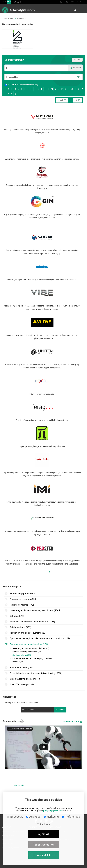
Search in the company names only (22, 85)
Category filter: (14, 77)
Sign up (81, 2)
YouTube (22, 721)
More (43, 122)
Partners (44, 824)
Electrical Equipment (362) (23, 594)
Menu (82, 10)
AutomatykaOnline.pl (19, 10)
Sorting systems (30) (22, 655)
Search (75, 10)
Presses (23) (18, 662)
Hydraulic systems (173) (22, 605)
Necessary (15, 817)
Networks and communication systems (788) (32, 622)
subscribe (60, 710)
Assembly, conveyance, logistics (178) (29, 644)
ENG (9, 2)
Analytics (33, 817)
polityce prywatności (53, 810)
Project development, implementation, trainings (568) (36, 673)
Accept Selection (43, 845)
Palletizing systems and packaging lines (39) (32, 658)
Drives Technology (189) (22, 684)
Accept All (43, 855)
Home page (9, 19)
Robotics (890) (17, 616)
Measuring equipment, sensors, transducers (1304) (35, 610)
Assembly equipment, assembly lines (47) (31, 648)
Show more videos (71, 722)
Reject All (43, 834)
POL (4, 2)
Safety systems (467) (20, 627)
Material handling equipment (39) (27, 652)
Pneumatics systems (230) (23, 599)
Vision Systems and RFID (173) (25, 679)
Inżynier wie (19, 785)
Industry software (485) (21, 668)
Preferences (71, 817)
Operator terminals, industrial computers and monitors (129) (40, 638)
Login (72, 2)
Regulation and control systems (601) (28, 633)
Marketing (51, 817)
